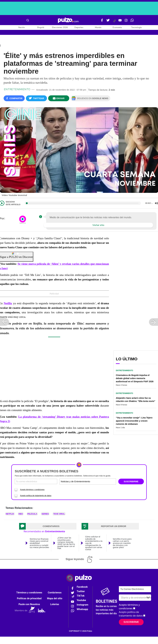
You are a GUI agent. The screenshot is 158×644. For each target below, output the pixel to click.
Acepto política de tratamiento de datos (36, 496)
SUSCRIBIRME (131, 481)
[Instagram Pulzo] (126, 21)
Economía (117, 27)
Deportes (79, 27)
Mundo (98, 27)
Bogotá (41, 27)
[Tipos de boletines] (101, 481)
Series (45, 514)
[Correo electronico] (36, 481)
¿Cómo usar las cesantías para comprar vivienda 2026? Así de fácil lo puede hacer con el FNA (66, 543)
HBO (21, 514)
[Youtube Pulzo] (120, 21)
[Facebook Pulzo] (102, 21)
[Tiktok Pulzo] (115, 22)
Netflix (8, 303)
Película (32, 514)
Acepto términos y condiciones (32, 490)
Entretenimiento (17, 89)
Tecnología (136, 27)
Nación (22, 27)
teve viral (59, 514)
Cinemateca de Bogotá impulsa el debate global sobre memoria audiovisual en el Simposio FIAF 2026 (135, 378)
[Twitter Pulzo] (108, 21)
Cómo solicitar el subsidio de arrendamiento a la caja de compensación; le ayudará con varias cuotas (94, 543)
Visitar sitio (98, 225)
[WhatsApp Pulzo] (132, 21)
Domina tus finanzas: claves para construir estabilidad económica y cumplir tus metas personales (39, 543)
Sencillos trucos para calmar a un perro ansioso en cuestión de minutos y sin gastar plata (122, 543)
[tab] (48, 526)
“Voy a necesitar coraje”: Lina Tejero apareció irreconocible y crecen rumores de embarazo (134, 421)
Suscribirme (131, 622)
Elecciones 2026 (60, 27)
